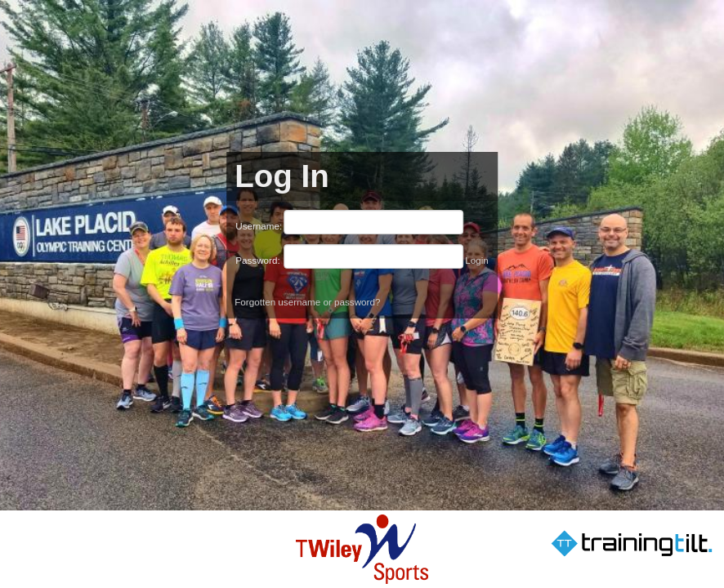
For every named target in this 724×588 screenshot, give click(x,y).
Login (477, 260)
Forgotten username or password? (307, 302)
